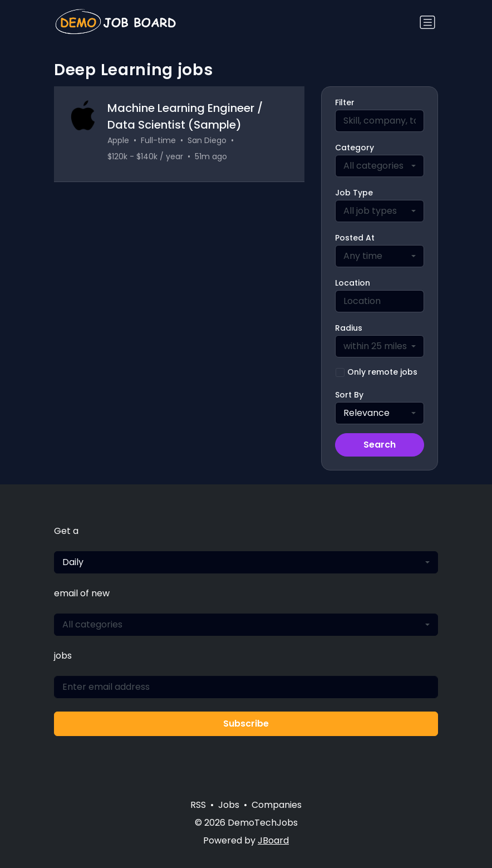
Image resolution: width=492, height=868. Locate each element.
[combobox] (380, 166)
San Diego (207, 140)
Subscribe (246, 724)
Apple (118, 140)
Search (380, 445)
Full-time (158, 140)
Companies (277, 805)
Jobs (229, 805)
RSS (198, 805)
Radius (349, 328)
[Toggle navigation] (427, 22)
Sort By (349, 395)
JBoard (273, 840)
